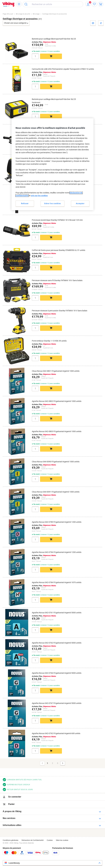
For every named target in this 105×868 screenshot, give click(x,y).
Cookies (50, 840)
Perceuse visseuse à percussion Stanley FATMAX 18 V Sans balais (60, 311)
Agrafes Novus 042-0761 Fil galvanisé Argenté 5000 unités (57, 613)
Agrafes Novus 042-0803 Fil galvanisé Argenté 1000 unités (57, 431)
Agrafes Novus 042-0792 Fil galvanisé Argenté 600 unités (56, 733)
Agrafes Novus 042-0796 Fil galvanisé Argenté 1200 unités (57, 552)
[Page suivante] (63, 763)
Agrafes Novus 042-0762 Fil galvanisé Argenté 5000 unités (57, 643)
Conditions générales (11, 840)
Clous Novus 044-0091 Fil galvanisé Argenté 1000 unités (56, 492)
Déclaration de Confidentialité (33, 840)
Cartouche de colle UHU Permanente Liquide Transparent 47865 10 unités (63, 69)
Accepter (80, 203)
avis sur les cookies (39, 196)
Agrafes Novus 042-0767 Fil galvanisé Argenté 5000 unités (57, 703)
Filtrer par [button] (93, 26)
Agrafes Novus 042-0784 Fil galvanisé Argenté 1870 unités (57, 582)
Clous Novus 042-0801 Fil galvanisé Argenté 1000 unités (56, 371)
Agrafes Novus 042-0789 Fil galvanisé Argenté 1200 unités (57, 522)
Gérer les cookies (62, 840)
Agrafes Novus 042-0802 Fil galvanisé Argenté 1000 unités (57, 401)
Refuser (25, 203)
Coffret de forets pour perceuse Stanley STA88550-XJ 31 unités (59, 250)
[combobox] (53, 4)
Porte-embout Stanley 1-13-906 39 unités (49, 341)
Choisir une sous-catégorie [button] (15, 23)
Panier (11, 804)
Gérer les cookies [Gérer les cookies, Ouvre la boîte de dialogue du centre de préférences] (52, 203)
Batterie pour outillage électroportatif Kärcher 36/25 (54, 39)
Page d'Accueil (8, 14)
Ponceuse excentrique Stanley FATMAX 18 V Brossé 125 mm (57, 220)
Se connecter (15, 797)
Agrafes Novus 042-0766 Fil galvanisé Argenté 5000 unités (57, 673)
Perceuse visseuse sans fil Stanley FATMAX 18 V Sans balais (57, 280)
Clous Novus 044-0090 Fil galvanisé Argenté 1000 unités (56, 462)
